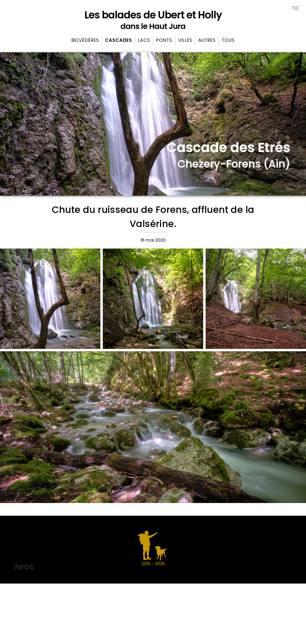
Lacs (144, 40)
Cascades (118, 40)
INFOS (24, 567)
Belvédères (85, 40)
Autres (207, 40)
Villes (185, 40)
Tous (228, 40)
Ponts (164, 40)
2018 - (153, 548)
